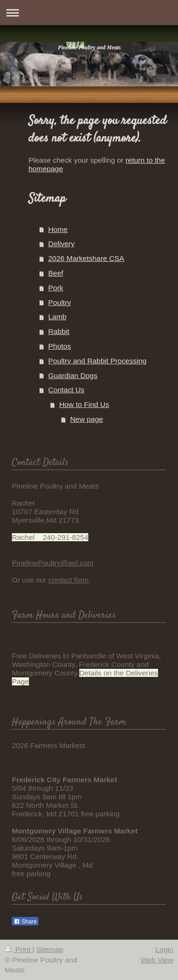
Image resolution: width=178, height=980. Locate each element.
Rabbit (59, 331)
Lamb (58, 317)
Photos (60, 346)
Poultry (60, 302)
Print (19, 949)
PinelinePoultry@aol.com (53, 563)
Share (25, 922)
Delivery (62, 244)
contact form (69, 580)
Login (164, 949)
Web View (157, 960)
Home (58, 229)
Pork (56, 288)
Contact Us (66, 390)
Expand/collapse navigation (89, 13)
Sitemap (49, 949)
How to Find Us (84, 404)
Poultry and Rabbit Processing (98, 361)
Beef (56, 273)
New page (87, 419)
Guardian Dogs (73, 375)
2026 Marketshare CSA (86, 258)
